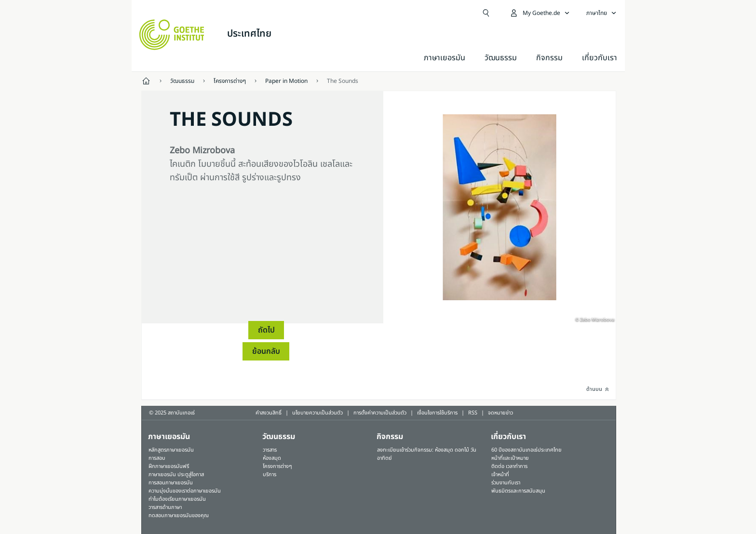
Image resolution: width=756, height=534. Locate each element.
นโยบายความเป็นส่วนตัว (317, 413)
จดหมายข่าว (500, 413)
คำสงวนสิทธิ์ (269, 413)
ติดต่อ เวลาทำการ (509, 466)
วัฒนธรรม (501, 58)
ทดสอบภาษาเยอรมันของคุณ (179, 515)
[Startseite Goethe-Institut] (172, 35)
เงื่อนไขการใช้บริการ (437, 413)
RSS (473, 413)
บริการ (270, 474)
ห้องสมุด (272, 458)
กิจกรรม (390, 437)
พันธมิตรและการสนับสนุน (518, 491)
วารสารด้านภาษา (165, 507)
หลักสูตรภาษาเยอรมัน (171, 450)
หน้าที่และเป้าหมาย (510, 458)
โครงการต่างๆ (277, 466)
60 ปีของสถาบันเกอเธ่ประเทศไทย (526, 450)
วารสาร (270, 450)
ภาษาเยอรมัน (445, 58)
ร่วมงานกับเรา (506, 483)
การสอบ (157, 458)
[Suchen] (486, 13)
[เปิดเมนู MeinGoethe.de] (540, 13)
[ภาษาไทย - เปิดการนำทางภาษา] (601, 13)
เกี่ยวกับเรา (600, 58)
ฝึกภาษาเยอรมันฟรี (169, 466)
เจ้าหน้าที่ (500, 474)
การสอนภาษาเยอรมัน (171, 483)
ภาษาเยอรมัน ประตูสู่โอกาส (176, 474)
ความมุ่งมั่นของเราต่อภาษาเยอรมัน (185, 491)
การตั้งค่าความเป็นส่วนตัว (380, 413)
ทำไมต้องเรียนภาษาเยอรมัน (177, 499)
